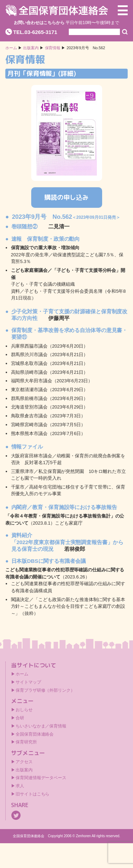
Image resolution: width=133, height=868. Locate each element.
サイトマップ (28, 682)
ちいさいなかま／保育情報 (41, 726)
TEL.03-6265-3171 (35, 32)
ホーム (11, 48)
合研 (20, 718)
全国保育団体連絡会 (35, 734)
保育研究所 (26, 742)
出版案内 (24, 770)
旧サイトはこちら (32, 794)
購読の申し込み (66, 197)
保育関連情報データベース (41, 778)
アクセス (24, 762)
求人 (20, 786)
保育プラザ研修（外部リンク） (45, 690)
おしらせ (24, 710)
